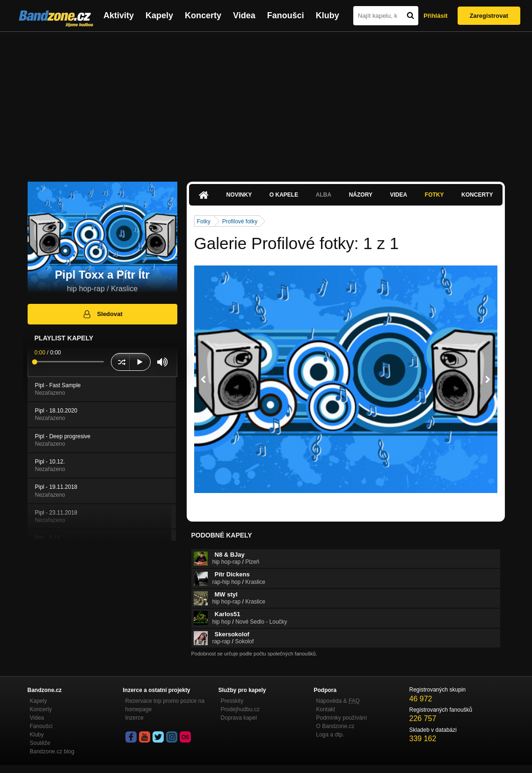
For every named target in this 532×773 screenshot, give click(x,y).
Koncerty (203, 15)
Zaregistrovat (489, 16)
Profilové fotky (240, 221)
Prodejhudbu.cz (240, 709)
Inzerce (135, 718)
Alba (324, 195)
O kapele (284, 195)
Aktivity (119, 15)
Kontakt (326, 709)
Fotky (434, 195)
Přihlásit (435, 16)
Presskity (232, 701)
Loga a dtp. (330, 735)
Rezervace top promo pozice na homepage (165, 705)
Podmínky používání (342, 718)
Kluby (328, 15)
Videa (244, 15)
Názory (361, 195)
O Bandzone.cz (335, 726)
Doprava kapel (239, 718)
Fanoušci (286, 15)
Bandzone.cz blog (52, 751)
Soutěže (40, 743)
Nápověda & (338, 701)
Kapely (159, 15)
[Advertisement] (266, 102)
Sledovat (102, 314)
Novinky (239, 195)
